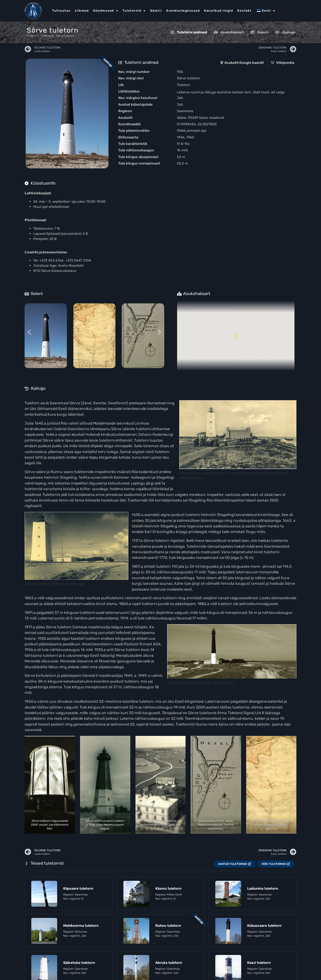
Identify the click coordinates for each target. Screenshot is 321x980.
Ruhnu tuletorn (168, 926)
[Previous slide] (29, 333)
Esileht (32, 36)
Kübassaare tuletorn (264, 926)
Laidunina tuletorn (263, 888)
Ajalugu (285, 32)
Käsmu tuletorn (168, 888)
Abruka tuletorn (169, 963)
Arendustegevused (183, 11)
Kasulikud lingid (219, 11)
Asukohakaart (229, 32)
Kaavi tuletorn (259, 963)
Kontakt (244, 11)
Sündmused (106, 11)
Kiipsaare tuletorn (78, 888)
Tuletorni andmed (189, 32)
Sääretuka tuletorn (79, 963)
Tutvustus (61, 11)
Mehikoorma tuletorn (81, 926)
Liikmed (82, 11)
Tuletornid (134, 11)
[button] (236, 336)
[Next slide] (159, 333)
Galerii (156, 11)
